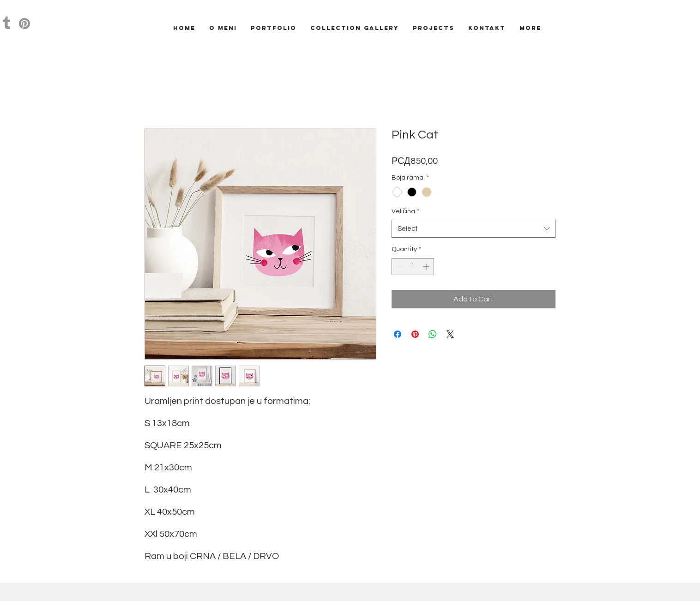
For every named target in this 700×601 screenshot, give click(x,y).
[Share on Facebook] (398, 334)
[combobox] (474, 229)
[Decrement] (399, 267)
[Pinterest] (24, 24)
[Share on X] (450, 334)
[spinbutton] (413, 267)
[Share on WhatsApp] (433, 334)
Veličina (405, 211)
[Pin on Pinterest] (415, 334)
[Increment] (427, 267)
